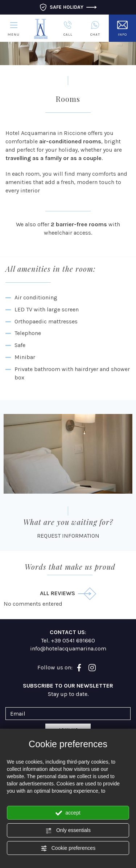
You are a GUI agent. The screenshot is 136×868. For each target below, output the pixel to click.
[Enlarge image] (68, 454)
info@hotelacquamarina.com (68, 648)
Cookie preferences (68, 848)
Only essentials (68, 831)
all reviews (68, 594)
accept (68, 813)
